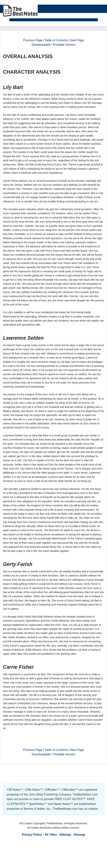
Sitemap (65, 835)
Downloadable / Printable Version (54, 45)
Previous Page (33, 40)
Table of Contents (56, 40)
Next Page (77, 40)
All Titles (51, 835)
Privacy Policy (32, 835)
